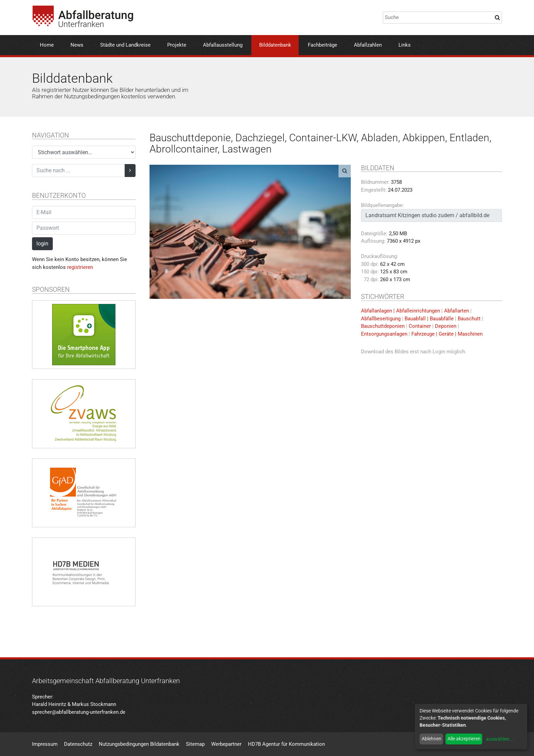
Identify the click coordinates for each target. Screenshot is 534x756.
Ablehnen (431, 739)
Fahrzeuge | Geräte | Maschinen (447, 334)
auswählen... (500, 739)
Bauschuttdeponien (383, 326)
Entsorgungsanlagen (384, 334)
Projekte (177, 45)
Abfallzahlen (368, 45)
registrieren (80, 267)
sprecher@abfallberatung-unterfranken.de (79, 712)
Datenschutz (78, 744)
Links (405, 45)
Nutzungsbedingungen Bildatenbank (139, 744)
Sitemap (195, 744)
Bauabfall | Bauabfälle (429, 319)
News (77, 45)
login (42, 244)
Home (47, 45)
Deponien (446, 326)
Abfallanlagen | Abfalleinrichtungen (400, 311)
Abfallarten (457, 311)
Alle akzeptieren (464, 739)
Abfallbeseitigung (381, 319)
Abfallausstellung (223, 45)
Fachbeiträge (323, 45)
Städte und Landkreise (125, 45)
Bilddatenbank (275, 45)
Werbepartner (226, 744)
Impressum (45, 744)
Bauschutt (469, 319)
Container (420, 326)
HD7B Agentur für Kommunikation (286, 744)
